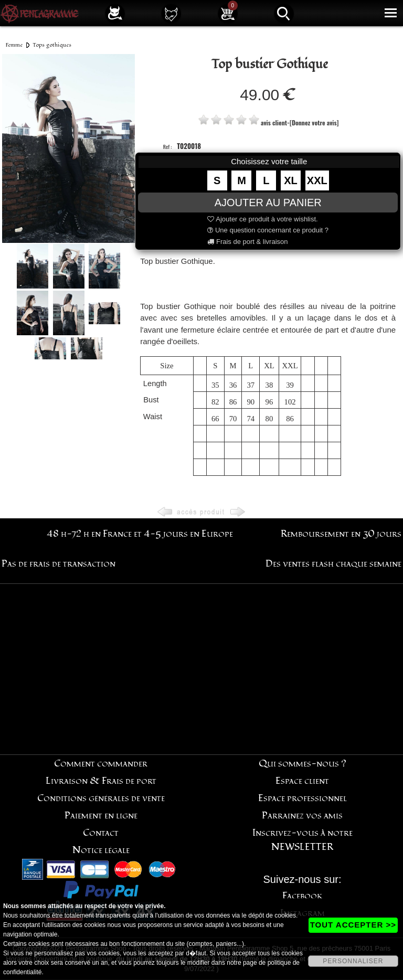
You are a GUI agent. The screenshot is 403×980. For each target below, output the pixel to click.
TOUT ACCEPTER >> (353, 925)
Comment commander (101, 764)
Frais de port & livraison (247, 242)
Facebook (303, 896)
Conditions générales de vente (101, 798)
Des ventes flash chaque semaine (333, 564)
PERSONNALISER (353, 961)
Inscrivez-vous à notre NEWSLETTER (303, 840)
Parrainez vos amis (302, 816)
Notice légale (101, 850)
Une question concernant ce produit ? (268, 230)
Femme (14, 45)
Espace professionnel (303, 798)
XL (291, 180)
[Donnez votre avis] (314, 122)
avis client (274, 122)
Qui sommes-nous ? (303, 764)
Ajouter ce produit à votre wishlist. (262, 219)
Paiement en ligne (101, 816)
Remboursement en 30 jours (341, 534)
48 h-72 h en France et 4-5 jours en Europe (140, 534)
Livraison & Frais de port (101, 781)
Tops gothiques (52, 45)
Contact (101, 833)
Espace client (302, 781)
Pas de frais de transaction (59, 564)
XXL (317, 180)
